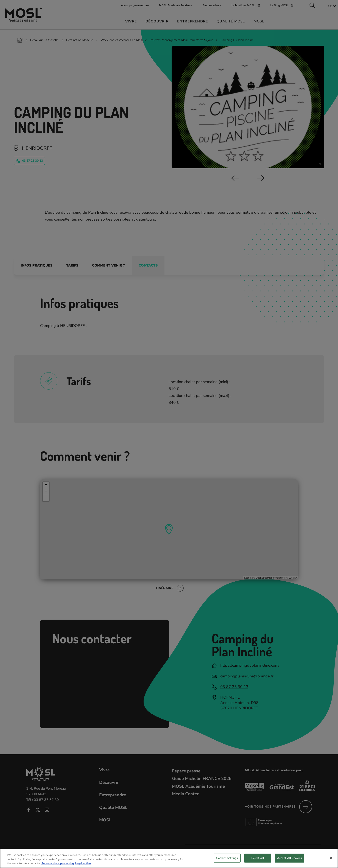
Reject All (258, 862)
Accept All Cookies (289, 862)
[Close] (331, 862)
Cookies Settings (227, 862)
